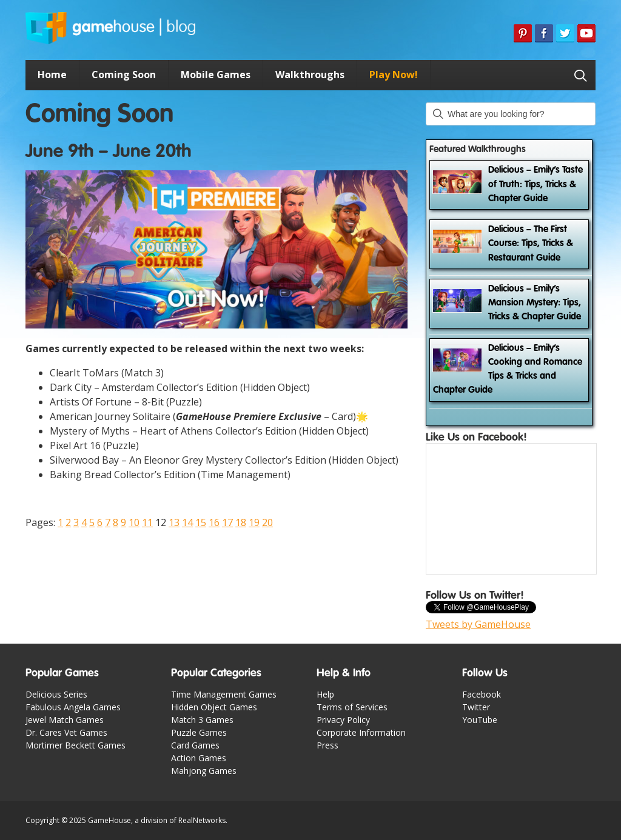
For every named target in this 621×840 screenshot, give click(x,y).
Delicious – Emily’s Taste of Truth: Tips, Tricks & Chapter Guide (535, 185)
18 (241, 522)
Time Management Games (224, 694)
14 (187, 522)
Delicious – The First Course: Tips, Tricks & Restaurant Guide (531, 244)
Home (52, 75)
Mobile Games (216, 75)
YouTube (480, 720)
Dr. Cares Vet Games (66, 732)
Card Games (195, 745)
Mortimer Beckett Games (76, 745)
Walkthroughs (310, 75)
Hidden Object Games (214, 707)
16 (214, 522)
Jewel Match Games (65, 720)
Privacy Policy (343, 720)
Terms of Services (352, 707)
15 (201, 522)
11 (147, 522)
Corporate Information (361, 732)
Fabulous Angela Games (73, 707)
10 (134, 522)
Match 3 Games (202, 720)
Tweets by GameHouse (478, 624)
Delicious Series (56, 694)
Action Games (199, 758)
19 (254, 522)
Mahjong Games (204, 771)
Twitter (476, 707)
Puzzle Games (199, 732)
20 (267, 522)
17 (227, 522)
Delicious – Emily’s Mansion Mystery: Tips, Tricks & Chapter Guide (535, 303)
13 (174, 522)
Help (325, 694)
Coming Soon (124, 75)
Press (327, 745)
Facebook (482, 694)
